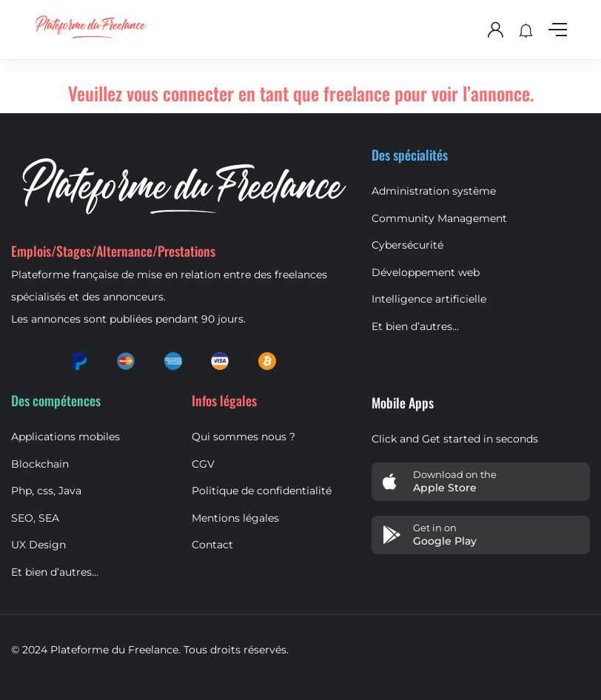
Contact (212, 545)
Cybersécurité (407, 245)
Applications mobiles (66, 437)
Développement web (426, 272)
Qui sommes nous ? (244, 437)
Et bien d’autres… (415, 326)
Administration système (434, 191)
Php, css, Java (46, 491)
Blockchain (40, 464)
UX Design (38, 545)
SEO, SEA (35, 518)
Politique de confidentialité (262, 491)
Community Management (439, 218)
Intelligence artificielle (429, 299)
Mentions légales (235, 518)
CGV (203, 464)
